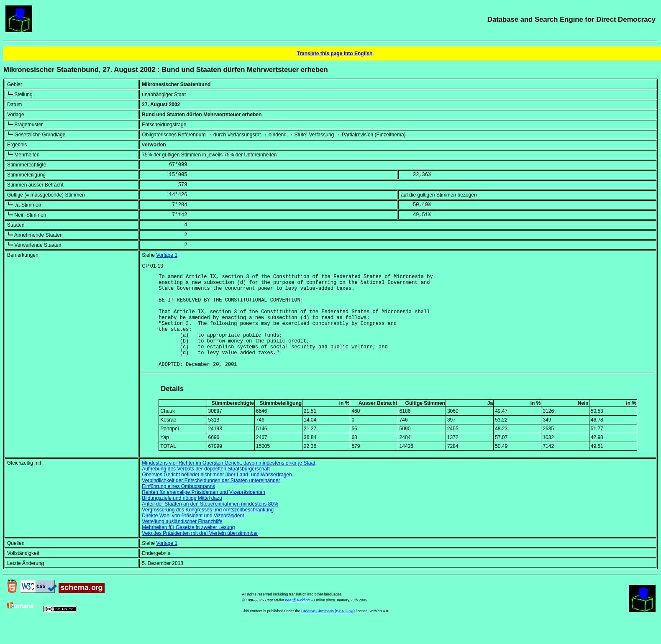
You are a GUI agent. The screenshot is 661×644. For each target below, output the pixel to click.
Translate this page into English (335, 54)
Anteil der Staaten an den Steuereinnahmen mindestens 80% (210, 524)
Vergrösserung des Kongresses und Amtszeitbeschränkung (208, 530)
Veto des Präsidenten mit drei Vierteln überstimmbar (200, 553)
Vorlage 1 (167, 255)
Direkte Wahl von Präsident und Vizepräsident (193, 536)
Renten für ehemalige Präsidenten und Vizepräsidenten (204, 512)
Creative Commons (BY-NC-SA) (328, 631)
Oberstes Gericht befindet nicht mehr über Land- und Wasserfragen (217, 495)
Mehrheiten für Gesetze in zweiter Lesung (188, 547)
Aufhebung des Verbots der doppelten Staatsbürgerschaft (206, 489)
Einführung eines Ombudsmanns (178, 506)
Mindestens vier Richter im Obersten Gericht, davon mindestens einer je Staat (228, 483)
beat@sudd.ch (297, 620)
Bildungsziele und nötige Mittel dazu (182, 518)
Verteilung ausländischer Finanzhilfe (182, 542)
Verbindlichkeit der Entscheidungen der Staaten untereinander (211, 501)
